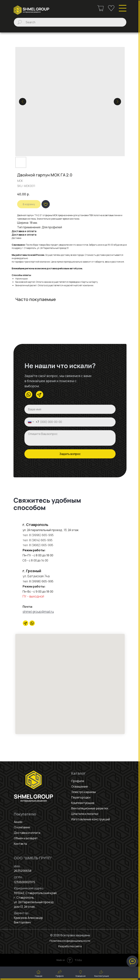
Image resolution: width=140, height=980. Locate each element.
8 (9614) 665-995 (41, 540)
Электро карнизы (83, 792)
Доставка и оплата (27, 833)
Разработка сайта (70, 946)
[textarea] (70, 438)
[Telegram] (26, 623)
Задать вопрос (70, 454)
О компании (22, 827)
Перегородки (81, 797)
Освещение (80, 786)
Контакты (20, 844)
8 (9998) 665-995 (41, 581)
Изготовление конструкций (91, 819)
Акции (18, 822)
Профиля (78, 781)
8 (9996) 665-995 (41, 535)
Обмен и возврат (26, 838)
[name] (70, 409)
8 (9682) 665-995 (41, 545)
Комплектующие (83, 803)
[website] (32, 623)
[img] (31, 10)
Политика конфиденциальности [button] (70, 941)
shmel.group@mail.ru (38, 612)
